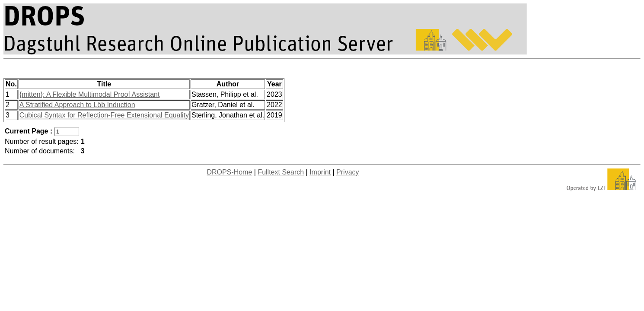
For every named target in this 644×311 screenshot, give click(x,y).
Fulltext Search (281, 172)
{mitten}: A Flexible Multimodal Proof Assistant (90, 94)
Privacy (348, 172)
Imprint (320, 172)
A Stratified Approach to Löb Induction (77, 105)
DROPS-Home (229, 172)
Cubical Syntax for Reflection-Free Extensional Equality (104, 115)
